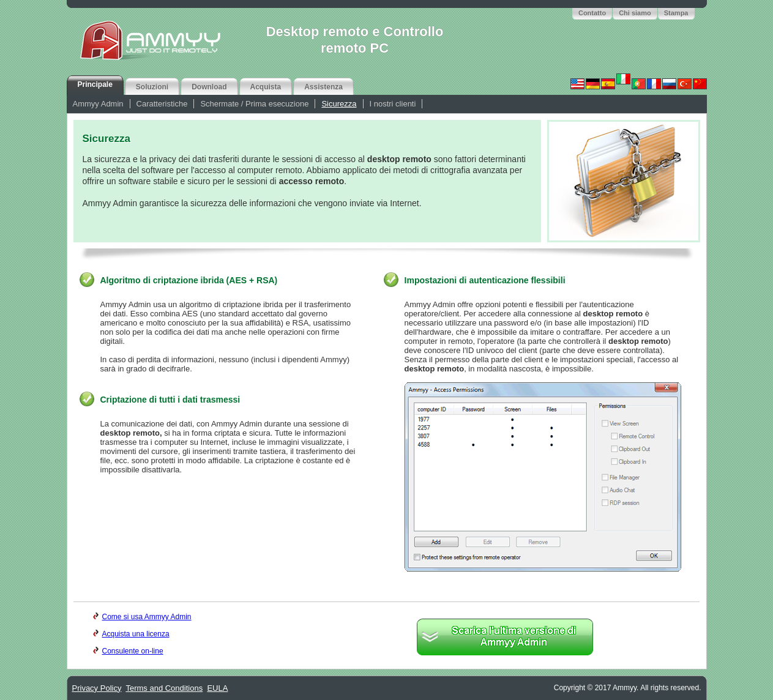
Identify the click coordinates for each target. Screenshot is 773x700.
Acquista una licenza (131, 634)
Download (209, 87)
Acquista (266, 87)
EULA (217, 688)
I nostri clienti (393, 104)
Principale (95, 84)
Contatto (592, 13)
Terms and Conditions (164, 688)
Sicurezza (339, 104)
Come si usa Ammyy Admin (142, 617)
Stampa (676, 13)
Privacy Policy (97, 688)
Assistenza (323, 87)
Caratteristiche (162, 104)
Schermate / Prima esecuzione (254, 104)
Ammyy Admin (98, 104)
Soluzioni (152, 87)
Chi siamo (635, 13)
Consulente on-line (128, 651)
